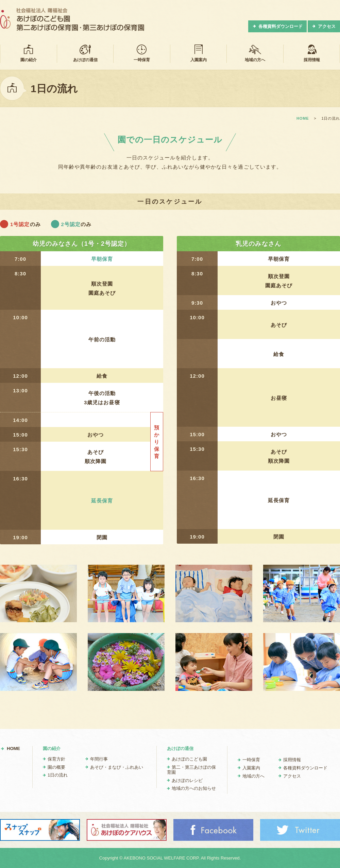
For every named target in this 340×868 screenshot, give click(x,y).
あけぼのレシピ (187, 780)
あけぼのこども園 (189, 759)
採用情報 (312, 53)
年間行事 (99, 759)
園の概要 (56, 767)
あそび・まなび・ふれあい (117, 767)
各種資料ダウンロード (280, 26)
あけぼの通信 (85, 53)
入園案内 (199, 53)
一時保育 (142, 53)
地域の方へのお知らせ (194, 788)
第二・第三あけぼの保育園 (191, 770)
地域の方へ (255, 53)
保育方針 (56, 759)
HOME (13, 748)
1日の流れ (58, 775)
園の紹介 (29, 53)
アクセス (327, 26)
